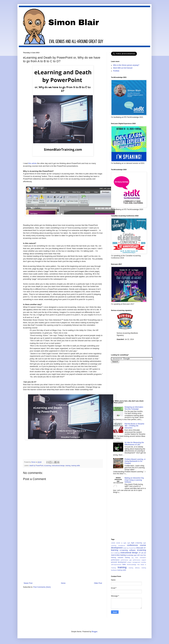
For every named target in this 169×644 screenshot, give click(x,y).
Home (63, 583)
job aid (144, 553)
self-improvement (116, 565)
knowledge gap (131, 555)
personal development (119, 562)
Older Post (98, 583)
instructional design (58, 466)
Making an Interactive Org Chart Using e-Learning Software (134, 480)
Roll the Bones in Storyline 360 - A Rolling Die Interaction (134, 426)
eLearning (47, 466)
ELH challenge (116, 553)
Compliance (122, 545)
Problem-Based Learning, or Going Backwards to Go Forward (135, 461)
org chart (135, 558)
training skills (76, 466)
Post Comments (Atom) (42, 587)
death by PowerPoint (36, 466)
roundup (144, 562)
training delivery (134, 568)
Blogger (94, 632)
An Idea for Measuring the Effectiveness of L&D (134, 443)
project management (134, 562)
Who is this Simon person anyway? (126, 65)
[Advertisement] (74, 449)
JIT (140, 553)
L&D (138, 555)
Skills (124, 564)
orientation (143, 558)
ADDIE (113, 543)
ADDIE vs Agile (121, 543)
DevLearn (140, 548)
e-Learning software (128, 550)
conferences (132, 545)
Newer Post (28, 583)
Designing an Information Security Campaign (134, 408)
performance (115, 560)
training (68, 466)
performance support (139, 560)
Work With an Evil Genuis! (123, 68)
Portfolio (116, 71)
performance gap (126, 560)
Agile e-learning (137, 543)
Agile (129, 543)
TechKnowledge (131, 565)
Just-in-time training (118, 555)
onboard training (124, 557)
